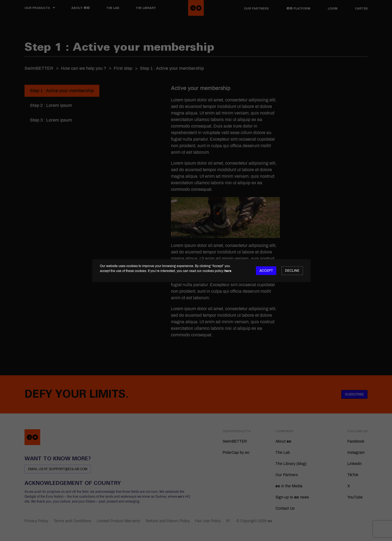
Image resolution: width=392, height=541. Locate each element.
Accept (266, 271)
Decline (292, 271)
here (228, 271)
